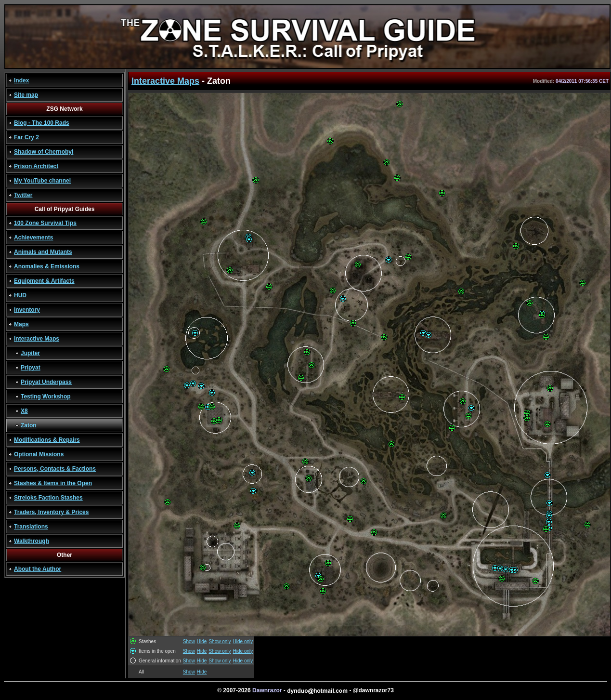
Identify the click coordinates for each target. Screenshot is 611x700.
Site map (26, 95)
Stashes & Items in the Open (53, 483)
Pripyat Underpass (46, 382)
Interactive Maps (37, 339)
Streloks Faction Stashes (48, 498)
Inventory (27, 310)
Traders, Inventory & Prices (51, 512)
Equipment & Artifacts (44, 281)
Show (189, 641)
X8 (24, 411)
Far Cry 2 (26, 137)
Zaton (29, 425)
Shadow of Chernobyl (44, 152)
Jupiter (30, 353)
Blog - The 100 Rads (42, 123)
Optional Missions (39, 454)
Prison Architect (36, 166)
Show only (220, 641)
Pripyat (31, 368)
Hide (202, 641)
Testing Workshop (46, 396)
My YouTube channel (42, 181)
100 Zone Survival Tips (45, 223)
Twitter (23, 195)
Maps (21, 324)
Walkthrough (32, 541)
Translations (31, 527)
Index (21, 80)
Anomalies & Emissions (47, 266)
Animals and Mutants (43, 252)
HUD (20, 295)
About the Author (38, 569)
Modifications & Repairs (47, 440)
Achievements (33, 238)
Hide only (243, 641)
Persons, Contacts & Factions (55, 469)
